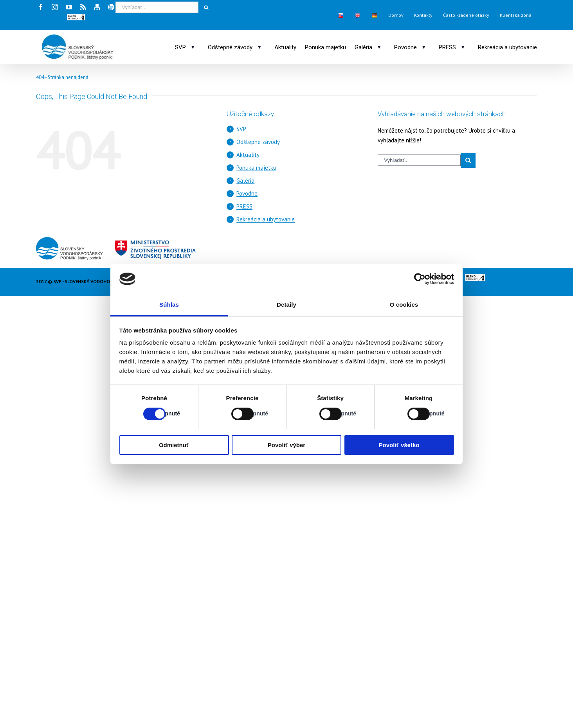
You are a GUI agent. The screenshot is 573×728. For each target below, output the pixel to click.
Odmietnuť (174, 445)
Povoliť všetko (399, 445)
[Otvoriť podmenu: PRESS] (463, 47)
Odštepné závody (258, 142)
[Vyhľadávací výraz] (157, 7)
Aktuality (248, 155)
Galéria (245, 181)
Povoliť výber (286, 445)
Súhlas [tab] (169, 305)
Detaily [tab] (286, 305)
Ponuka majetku (256, 168)
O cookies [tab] (404, 305)
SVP (241, 129)
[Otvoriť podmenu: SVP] (193, 47)
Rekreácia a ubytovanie (266, 219)
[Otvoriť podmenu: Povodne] (424, 47)
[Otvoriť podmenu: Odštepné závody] (259, 47)
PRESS (244, 206)
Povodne (247, 193)
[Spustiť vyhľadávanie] (206, 7)
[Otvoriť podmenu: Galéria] (379, 47)
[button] (76, 17)
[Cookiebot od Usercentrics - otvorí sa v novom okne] (420, 279)
